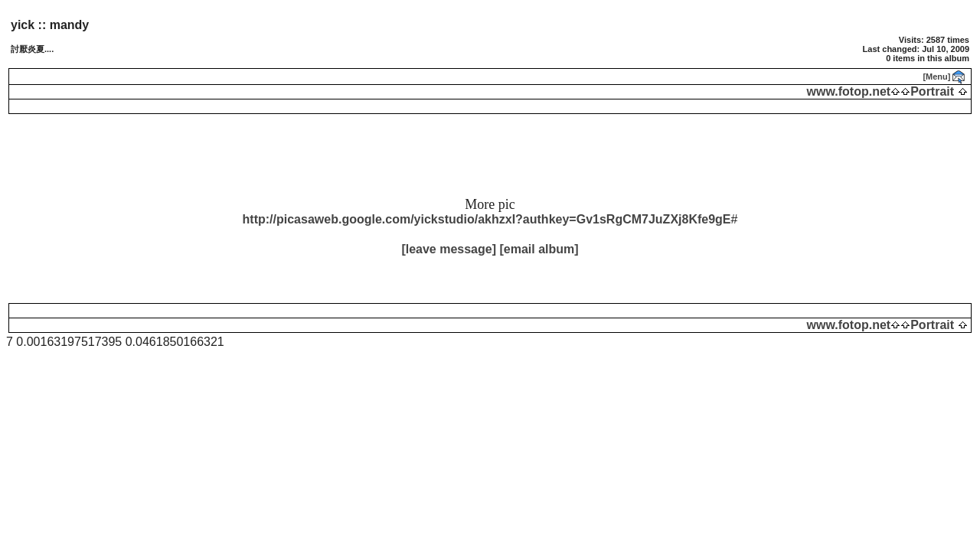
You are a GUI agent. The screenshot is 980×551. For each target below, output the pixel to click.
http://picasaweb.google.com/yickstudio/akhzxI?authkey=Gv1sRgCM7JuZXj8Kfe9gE (487, 219)
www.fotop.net (849, 91)
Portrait (932, 91)
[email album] (539, 249)
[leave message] (449, 249)
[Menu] (936, 77)
